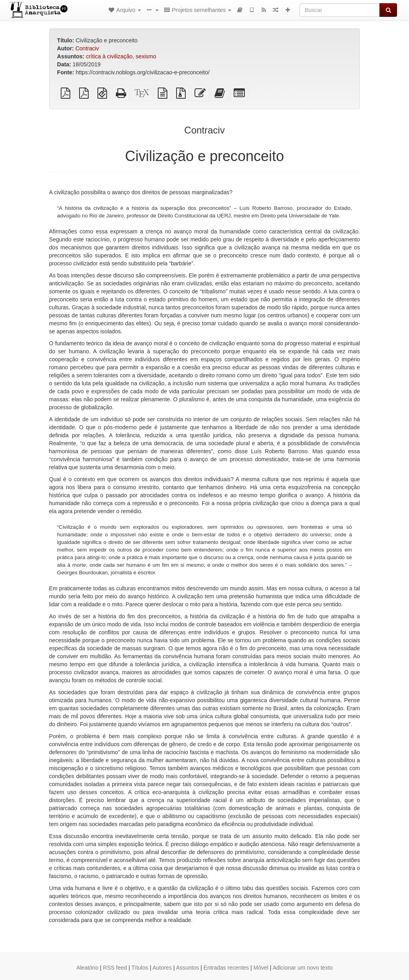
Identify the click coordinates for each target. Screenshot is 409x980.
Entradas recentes (226, 968)
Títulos (140, 968)
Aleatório (87, 968)
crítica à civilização (109, 56)
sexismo (146, 56)
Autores (162, 968)
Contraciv (87, 48)
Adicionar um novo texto (303, 968)
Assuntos (188, 968)
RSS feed (115, 968)
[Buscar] (340, 10)
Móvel (261, 968)
